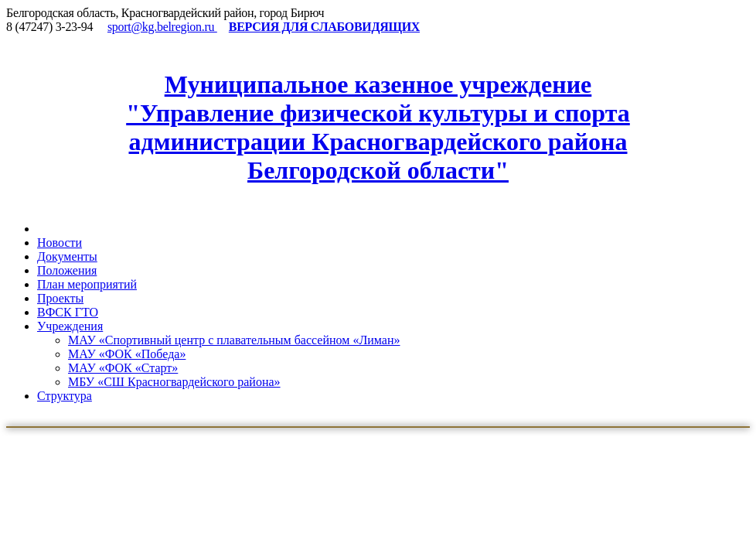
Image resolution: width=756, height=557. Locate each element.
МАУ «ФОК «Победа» (127, 354)
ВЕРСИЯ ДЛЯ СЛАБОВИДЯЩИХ (324, 27)
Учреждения (70, 326)
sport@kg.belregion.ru (162, 27)
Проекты (60, 298)
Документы (67, 256)
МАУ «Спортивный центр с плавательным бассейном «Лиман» (234, 340)
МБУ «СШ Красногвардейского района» (174, 382)
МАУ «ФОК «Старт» (123, 368)
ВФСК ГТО (68, 312)
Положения (67, 270)
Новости (60, 243)
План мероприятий (87, 284)
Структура (65, 396)
